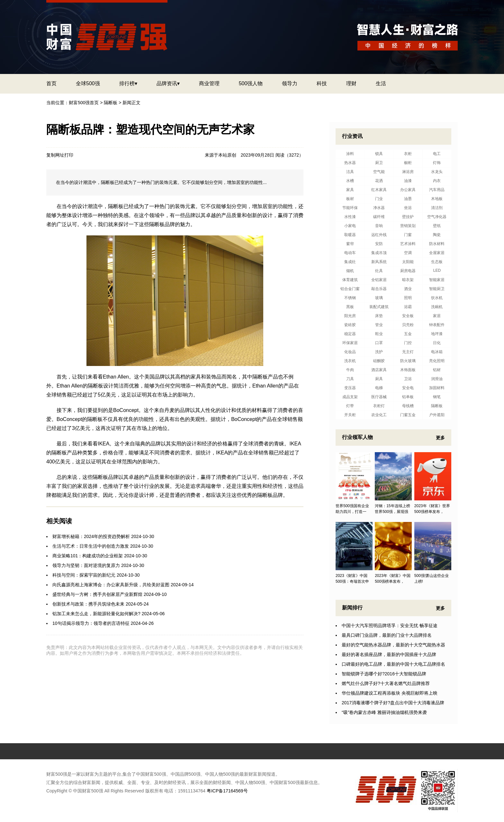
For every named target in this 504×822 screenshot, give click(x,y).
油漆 (408, 181)
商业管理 (209, 83)
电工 (437, 154)
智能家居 (437, 280)
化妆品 (350, 352)
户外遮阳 (437, 415)
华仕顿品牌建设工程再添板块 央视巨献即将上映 (390, 693)
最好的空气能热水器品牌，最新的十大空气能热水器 (393, 645)
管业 (379, 325)
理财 (351, 83)
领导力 (290, 83)
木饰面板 (408, 370)
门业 (379, 199)
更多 (440, 438)
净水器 (379, 208)
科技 (322, 83)
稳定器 (350, 334)
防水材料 (437, 244)
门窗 (408, 235)
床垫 (379, 316)
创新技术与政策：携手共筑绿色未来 (88, 604)
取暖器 (350, 235)
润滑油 (437, 379)
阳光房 (350, 316)
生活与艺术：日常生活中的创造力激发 (91, 546)
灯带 (350, 406)
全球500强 (88, 83)
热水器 (350, 163)
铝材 (437, 370)
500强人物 (251, 83)
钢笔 (437, 397)
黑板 (350, 307)
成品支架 (350, 397)
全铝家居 (379, 280)
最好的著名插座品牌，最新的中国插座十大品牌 (389, 654)
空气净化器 (437, 217)
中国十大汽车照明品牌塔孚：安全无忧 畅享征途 (390, 626)
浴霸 (408, 307)
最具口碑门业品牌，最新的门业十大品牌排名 (387, 635)
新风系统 (379, 262)
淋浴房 (408, 172)
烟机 (350, 271)
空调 (408, 253)
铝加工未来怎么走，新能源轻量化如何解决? (96, 614)
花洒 (379, 181)
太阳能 (408, 262)
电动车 (350, 253)
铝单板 (408, 397)
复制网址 (55, 155)
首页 (51, 83)
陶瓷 (437, 235)
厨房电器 (408, 271)
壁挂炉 (408, 217)
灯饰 (437, 163)
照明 (408, 298)
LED (437, 270)
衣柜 (408, 154)
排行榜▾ (128, 83)
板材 (350, 199)
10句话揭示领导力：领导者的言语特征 (91, 623)
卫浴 (408, 379)
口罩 (379, 343)
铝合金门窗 (350, 289)
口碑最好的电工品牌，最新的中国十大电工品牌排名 (393, 664)
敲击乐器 (379, 289)
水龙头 (437, 172)
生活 (381, 83)
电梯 (379, 388)
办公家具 (408, 190)
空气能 (379, 172)
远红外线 (379, 235)
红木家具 (379, 190)
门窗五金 (408, 415)
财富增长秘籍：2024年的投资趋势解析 (91, 536)
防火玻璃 (408, 361)
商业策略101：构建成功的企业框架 (88, 556)
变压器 (350, 388)
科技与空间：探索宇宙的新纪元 (84, 575)
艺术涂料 (408, 244)
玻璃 (379, 298)
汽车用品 (437, 190)
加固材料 (437, 388)
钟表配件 (437, 325)
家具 (350, 190)
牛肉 (350, 370)
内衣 (437, 181)
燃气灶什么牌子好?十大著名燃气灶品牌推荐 (386, 683)
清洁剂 (437, 208)
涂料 (350, 154)
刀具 (350, 379)
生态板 (437, 262)
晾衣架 (408, 280)
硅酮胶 (379, 361)
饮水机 (437, 298)
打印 (69, 155)
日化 (437, 343)
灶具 (379, 271)
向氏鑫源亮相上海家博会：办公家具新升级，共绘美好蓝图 (111, 585)
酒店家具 (379, 370)
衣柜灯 (379, 406)
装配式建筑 (379, 307)
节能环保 (350, 208)
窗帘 (350, 244)
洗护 (379, 352)
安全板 (408, 316)
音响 (379, 226)
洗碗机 (437, 307)
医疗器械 (379, 397)
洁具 (350, 172)
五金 (408, 334)
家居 (437, 316)
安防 (379, 244)
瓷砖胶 (350, 325)
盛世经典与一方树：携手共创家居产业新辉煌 (97, 594)
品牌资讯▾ (168, 83)
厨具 (379, 379)
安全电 (408, 388)
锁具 (379, 154)
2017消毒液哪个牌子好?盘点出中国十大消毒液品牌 (393, 703)
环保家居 (350, 343)
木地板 (437, 199)
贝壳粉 (408, 325)
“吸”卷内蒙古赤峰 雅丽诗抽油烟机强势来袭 (384, 712)
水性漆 (350, 217)
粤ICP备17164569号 (227, 791)
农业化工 (379, 415)
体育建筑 (350, 280)
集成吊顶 (379, 253)
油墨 (408, 199)
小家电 (350, 226)
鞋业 (379, 334)
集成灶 (350, 262)
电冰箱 (437, 352)
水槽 (350, 181)
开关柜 (350, 415)
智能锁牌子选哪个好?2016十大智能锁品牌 (384, 674)
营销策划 (408, 226)
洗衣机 (350, 361)
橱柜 (408, 163)
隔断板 (111, 103)
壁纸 (437, 226)
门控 (408, 343)
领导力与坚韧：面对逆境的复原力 (86, 565)
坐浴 (408, 208)
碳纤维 (379, 217)
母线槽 (408, 406)
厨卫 (379, 163)
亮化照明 (437, 361)
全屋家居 (437, 253)
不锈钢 (350, 298)
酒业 (408, 289)
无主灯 (408, 352)
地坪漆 (437, 334)
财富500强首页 (84, 103)
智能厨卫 (437, 289)
